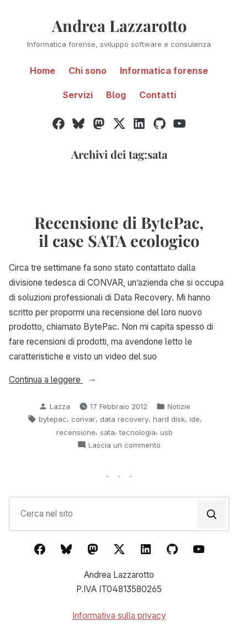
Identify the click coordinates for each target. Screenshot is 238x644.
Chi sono (88, 71)
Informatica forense (164, 71)
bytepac (53, 419)
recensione (76, 432)
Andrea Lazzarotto (119, 25)
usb (166, 432)
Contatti (158, 95)
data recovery (124, 419)
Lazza (60, 406)
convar (83, 419)
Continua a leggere (70, 380)
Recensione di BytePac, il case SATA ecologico (119, 231)
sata (107, 432)
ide (195, 419)
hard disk (169, 419)
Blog (116, 95)
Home (43, 71)
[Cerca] (212, 514)
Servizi (78, 95)
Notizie (179, 406)
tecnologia (137, 432)
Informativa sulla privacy (119, 616)
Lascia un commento (125, 445)
